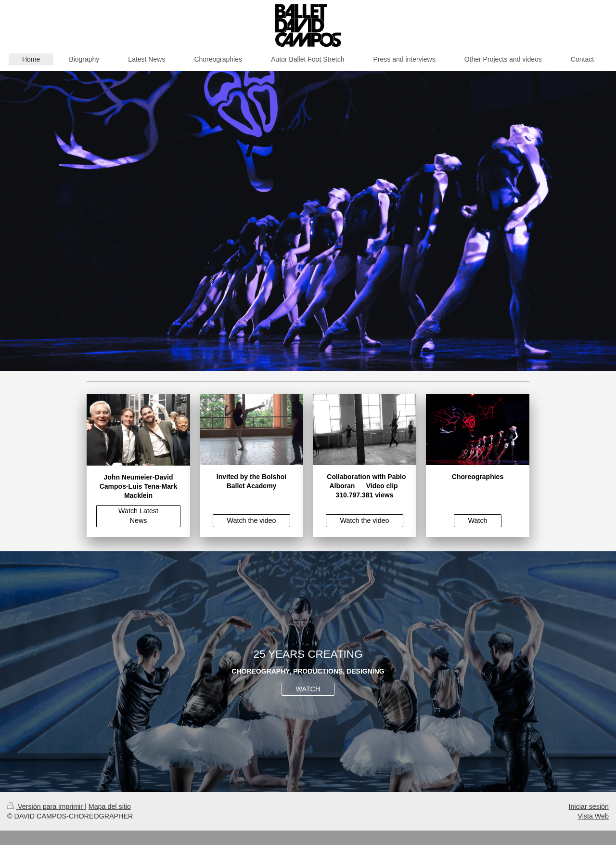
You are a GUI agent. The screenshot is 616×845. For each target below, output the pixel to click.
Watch (478, 520)
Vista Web (593, 816)
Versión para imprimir (46, 806)
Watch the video (252, 520)
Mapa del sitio (110, 806)
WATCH (308, 689)
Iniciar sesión (589, 806)
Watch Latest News (138, 515)
